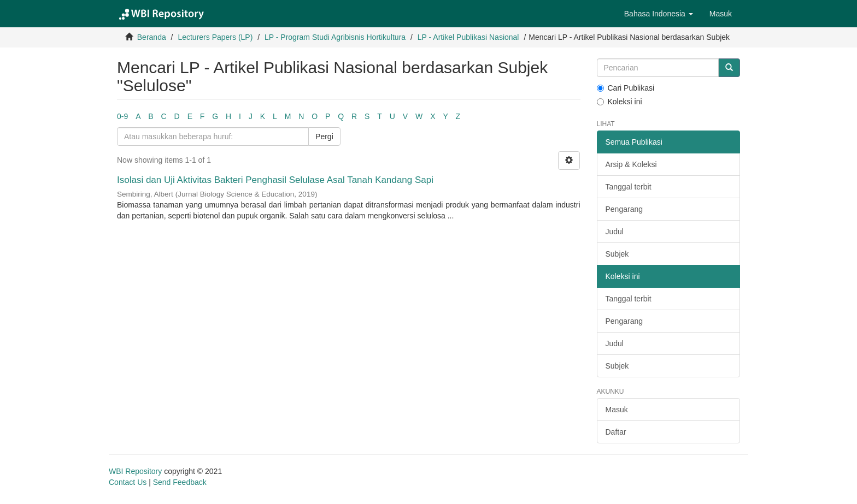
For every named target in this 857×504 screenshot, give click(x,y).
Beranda (152, 37)
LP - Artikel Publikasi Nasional (468, 37)
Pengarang (624, 209)
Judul (615, 232)
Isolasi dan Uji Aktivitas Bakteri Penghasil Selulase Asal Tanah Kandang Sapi (275, 180)
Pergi (324, 137)
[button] (659, 14)
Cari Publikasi (626, 88)
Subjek (617, 254)
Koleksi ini (620, 102)
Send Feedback (180, 482)
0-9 (122, 116)
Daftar (616, 432)
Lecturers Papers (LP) (215, 37)
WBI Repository (135, 471)
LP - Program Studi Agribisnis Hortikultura (335, 37)
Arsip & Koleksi (631, 164)
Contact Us (128, 482)
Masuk (617, 410)
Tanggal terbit (629, 187)
